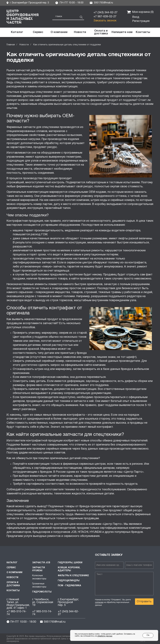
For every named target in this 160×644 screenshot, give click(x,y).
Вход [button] (136, 17)
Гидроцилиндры (69, 581)
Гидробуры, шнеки (70, 563)
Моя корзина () (140, 12)
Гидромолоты (42, 592)
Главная (11, 45)
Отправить (144, 602)
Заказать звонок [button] (105, 21)
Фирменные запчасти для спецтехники (33, 127)
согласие (99, 602)
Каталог (12, 563)
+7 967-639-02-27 (105, 17)
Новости (24, 45)
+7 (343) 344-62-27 (105, 13)
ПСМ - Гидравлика (69, 586)
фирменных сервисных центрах (84, 464)
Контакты (13, 591)
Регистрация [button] (141, 21)
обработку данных (105, 636)
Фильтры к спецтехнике (73, 576)
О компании (14, 573)
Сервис (11, 568)
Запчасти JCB (41, 563)
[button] (122, 32)
